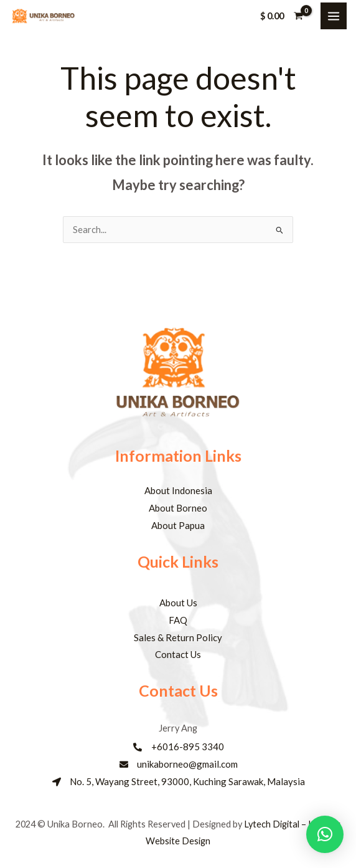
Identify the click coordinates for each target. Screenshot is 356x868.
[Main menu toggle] (334, 16)
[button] (325, 834)
